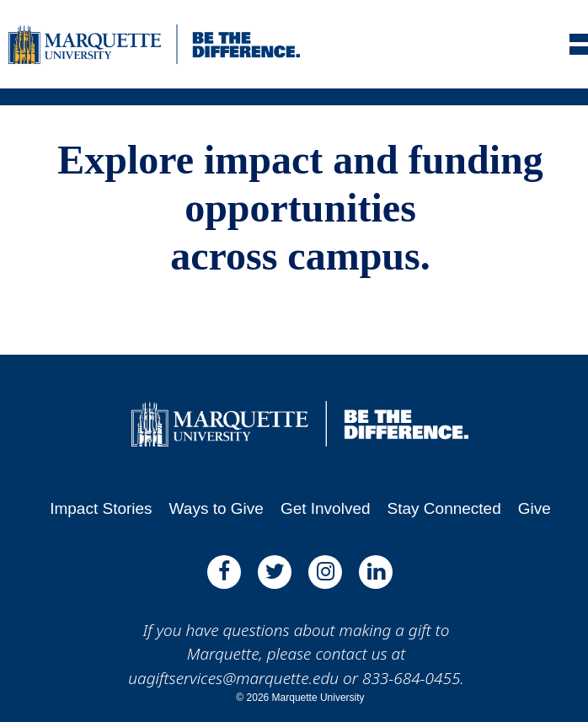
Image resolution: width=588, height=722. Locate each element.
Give (535, 508)
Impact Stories (101, 508)
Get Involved (326, 508)
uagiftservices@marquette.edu (233, 678)
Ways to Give (216, 508)
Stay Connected (444, 508)
